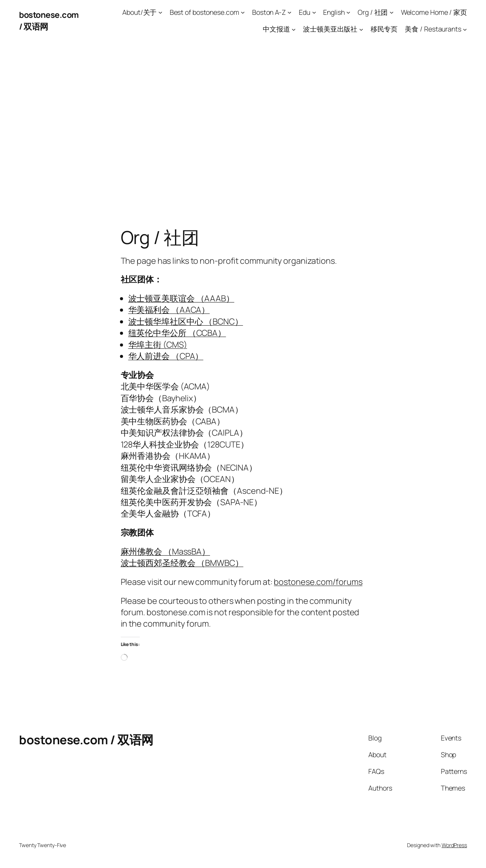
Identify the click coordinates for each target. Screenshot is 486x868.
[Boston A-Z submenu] (290, 12)
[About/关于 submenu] (160, 12)
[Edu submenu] (314, 12)
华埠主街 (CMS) (158, 345)
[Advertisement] (243, 121)
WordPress (454, 845)
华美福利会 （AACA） (169, 310)
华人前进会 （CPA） (166, 356)
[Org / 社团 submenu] (392, 12)
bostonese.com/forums (318, 582)
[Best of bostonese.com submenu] (243, 12)
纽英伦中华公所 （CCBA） (177, 333)
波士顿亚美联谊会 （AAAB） (181, 298)
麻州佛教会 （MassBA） (166, 551)
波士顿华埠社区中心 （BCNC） (186, 321)
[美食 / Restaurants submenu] (465, 29)
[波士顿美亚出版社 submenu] (361, 29)
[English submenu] (348, 12)
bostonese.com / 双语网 (86, 740)
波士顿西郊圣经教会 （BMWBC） (182, 563)
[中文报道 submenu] (294, 29)
